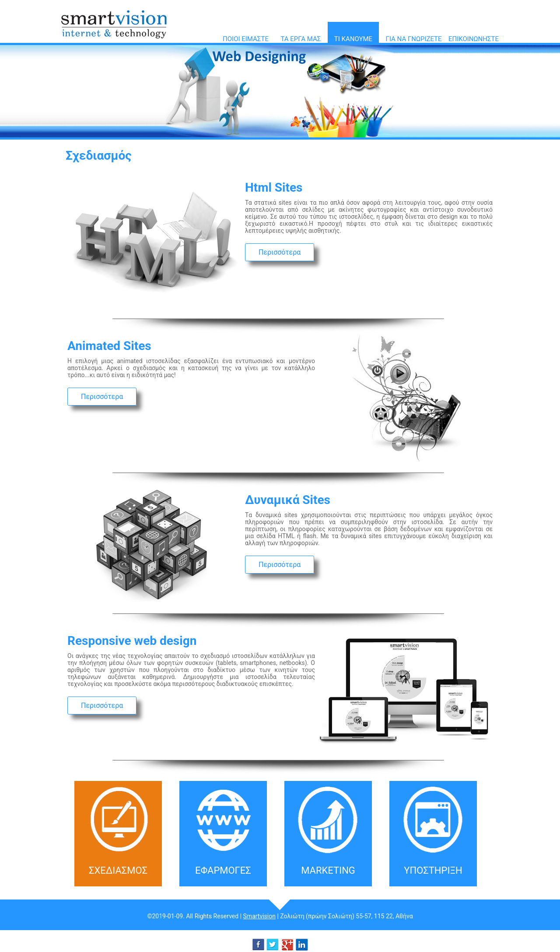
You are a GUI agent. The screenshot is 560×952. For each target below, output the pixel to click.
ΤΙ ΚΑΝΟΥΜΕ (353, 39)
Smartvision (259, 916)
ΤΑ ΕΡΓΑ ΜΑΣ (301, 39)
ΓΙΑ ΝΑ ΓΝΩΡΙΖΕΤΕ (414, 39)
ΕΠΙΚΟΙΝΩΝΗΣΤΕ (474, 39)
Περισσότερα (280, 252)
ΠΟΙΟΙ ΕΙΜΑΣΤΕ (246, 39)
